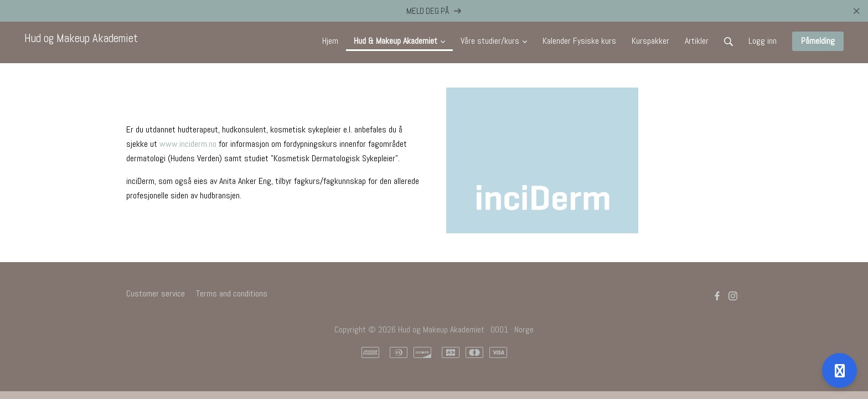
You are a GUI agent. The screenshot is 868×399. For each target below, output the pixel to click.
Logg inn (763, 41)
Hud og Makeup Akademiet (81, 38)
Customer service (156, 293)
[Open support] (839, 370)
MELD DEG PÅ (434, 11)
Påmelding (818, 41)
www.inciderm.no (188, 144)
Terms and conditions (232, 293)
